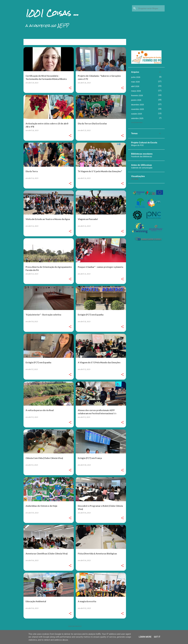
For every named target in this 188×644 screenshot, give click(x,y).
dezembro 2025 (138, 105)
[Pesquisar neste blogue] (151, 8)
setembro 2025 (137, 118)
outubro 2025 (137, 114)
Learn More (145, 637)
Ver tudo (120, 42)
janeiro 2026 (136, 100)
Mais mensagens (75, 626)
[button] (70, 88)
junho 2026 (136, 77)
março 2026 (136, 91)
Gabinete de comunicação (142, 168)
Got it (157, 637)
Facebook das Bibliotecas (142, 156)
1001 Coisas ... (52, 13)
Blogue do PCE (137, 145)
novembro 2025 (138, 109)
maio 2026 (135, 82)
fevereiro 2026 (137, 95)
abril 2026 (135, 86)
